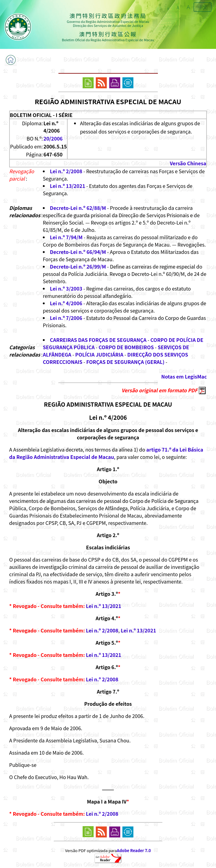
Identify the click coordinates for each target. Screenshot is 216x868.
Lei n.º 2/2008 (66, 171)
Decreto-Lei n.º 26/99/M (78, 266)
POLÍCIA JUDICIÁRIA (99, 354)
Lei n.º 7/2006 (66, 318)
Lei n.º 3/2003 (66, 288)
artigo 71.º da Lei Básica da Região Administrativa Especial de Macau (106, 453)
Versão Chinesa (188, 163)
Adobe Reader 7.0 (134, 850)
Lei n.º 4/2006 (66, 303)
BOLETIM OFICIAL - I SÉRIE (41, 115)
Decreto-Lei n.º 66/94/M (78, 252)
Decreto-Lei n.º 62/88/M (78, 208)
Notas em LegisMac (184, 376)
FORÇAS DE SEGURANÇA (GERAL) (125, 362)
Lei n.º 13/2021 (67, 186)
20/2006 (53, 138)
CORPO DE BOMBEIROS (126, 347)
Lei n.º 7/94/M (66, 237)
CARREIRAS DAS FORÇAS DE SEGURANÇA (98, 340)
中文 (203, 7)
